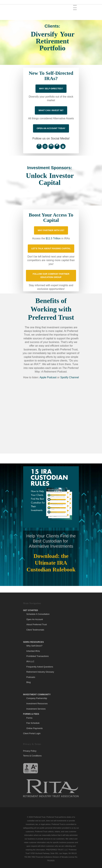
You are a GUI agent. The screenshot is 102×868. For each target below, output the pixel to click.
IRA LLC (30, 661)
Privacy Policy (30, 751)
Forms (29, 718)
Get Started (31, 610)
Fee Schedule (33, 723)
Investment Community (37, 694)
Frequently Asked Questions (40, 667)
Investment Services (36, 709)
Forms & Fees (31, 714)
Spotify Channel (70, 377)
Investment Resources (37, 704)
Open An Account (35, 619)
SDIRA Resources (34, 642)
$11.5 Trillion (53, 238)
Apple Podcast (48, 377)
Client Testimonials (35, 630)
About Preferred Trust (37, 624)
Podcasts (31, 677)
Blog (29, 682)
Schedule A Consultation (38, 614)
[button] (75, 5)
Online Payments (35, 728)
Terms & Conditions (32, 756)
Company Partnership (37, 698)
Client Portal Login (32, 733)
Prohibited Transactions (38, 656)
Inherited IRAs (33, 651)
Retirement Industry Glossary (40, 672)
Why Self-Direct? (34, 646)
